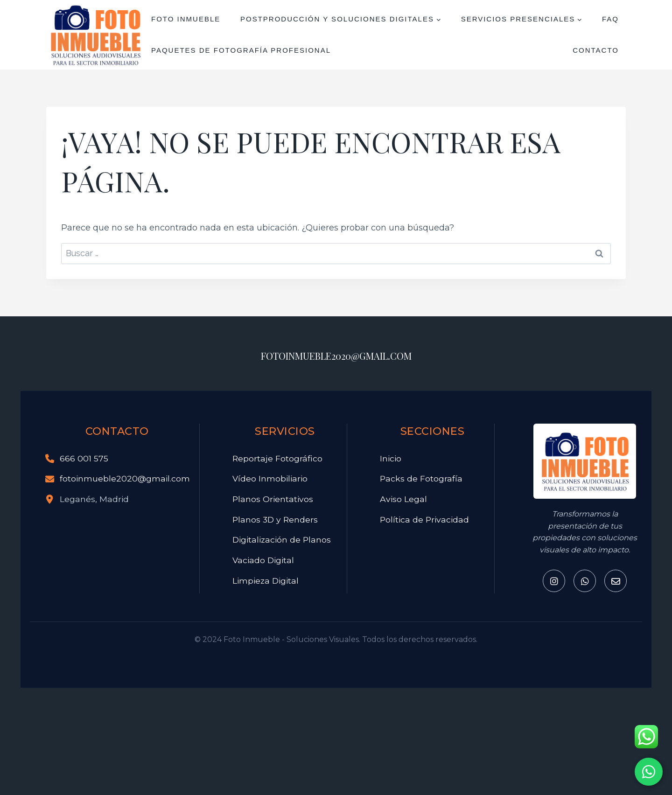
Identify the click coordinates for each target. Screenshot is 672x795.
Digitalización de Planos (282, 540)
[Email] (616, 581)
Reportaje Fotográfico (277, 458)
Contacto (596, 50)
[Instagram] (554, 581)
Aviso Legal (403, 499)
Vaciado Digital (263, 560)
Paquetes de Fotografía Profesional (241, 50)
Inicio (391, 458)
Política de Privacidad (424, 520)
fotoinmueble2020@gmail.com (125, 478)
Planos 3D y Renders (275, 520)
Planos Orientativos (273, 499)
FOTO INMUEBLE (186, 19)
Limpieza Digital (266, 581)
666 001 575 (84, 458)
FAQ (610, 19)
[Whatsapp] (585, 581)
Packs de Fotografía (421, 478)
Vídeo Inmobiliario (270, 478)
